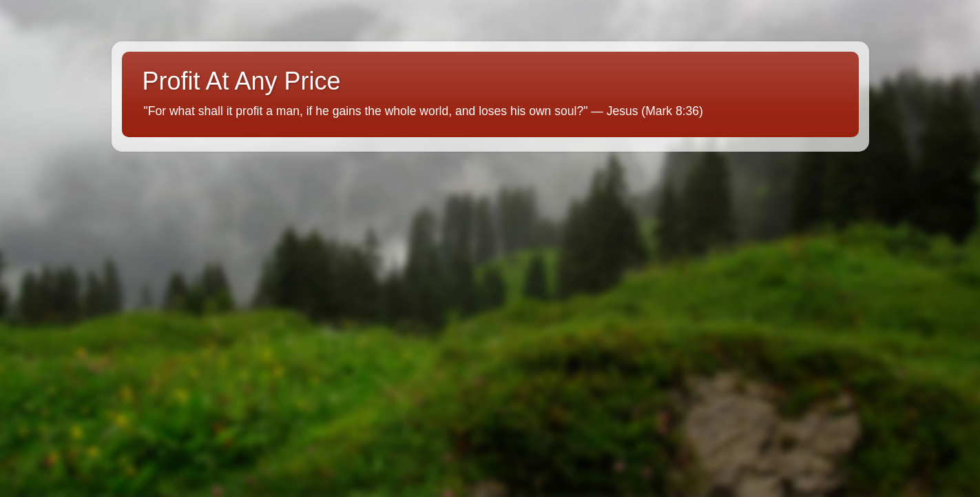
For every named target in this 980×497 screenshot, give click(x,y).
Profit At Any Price (242, 81)
